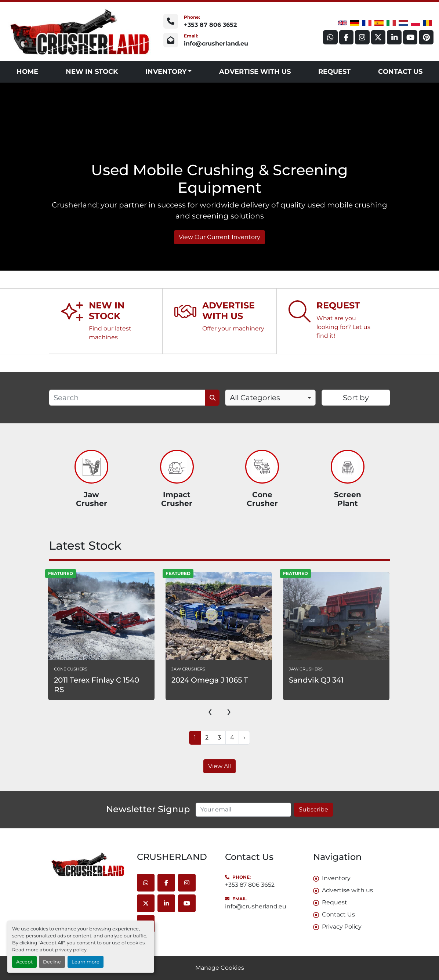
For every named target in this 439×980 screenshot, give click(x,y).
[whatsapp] (329, 37)
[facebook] (345, 37)
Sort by (356, 398)
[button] (169, 72)
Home (27, 72)
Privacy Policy (342, 927)
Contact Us (400, 72)
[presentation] (210, 711)
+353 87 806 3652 (210, 25)
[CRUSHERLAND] (87, 864)
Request (334, 72)
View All (219, 766)
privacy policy (71, 950)
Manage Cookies (220, 968)
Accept (24, 962)
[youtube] (410, 37)
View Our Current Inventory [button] (219, 237)
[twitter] (378, 37)
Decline (52, 962)
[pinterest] (426, 37)
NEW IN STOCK (92, 72)
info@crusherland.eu (216, 44)
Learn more (86, 962)
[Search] (127, 398)
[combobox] (270, 398)
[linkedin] (394, 37)
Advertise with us (255, 72)
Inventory (166, 72)
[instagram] (362, 37)
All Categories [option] (255, 398)
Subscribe (313, 809)
